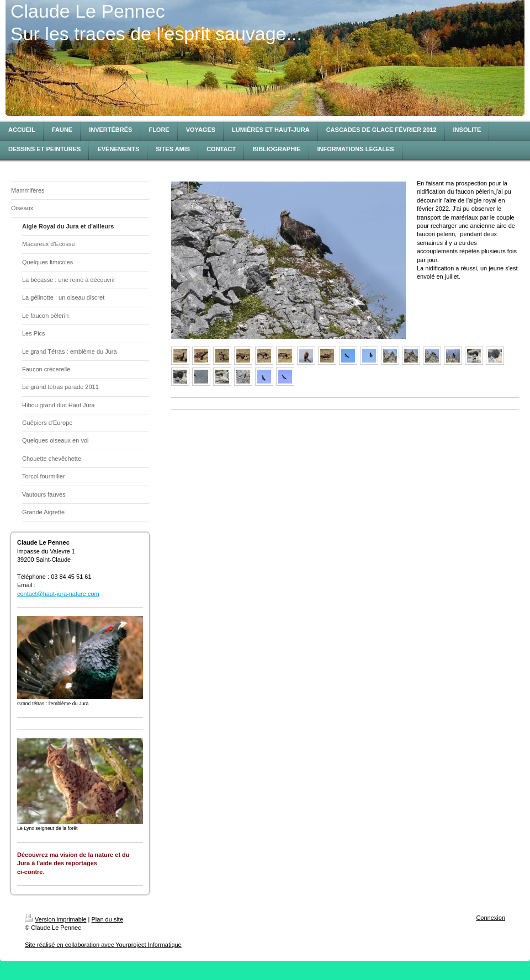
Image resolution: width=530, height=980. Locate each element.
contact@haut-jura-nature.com (58, 594)
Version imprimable (56, 919)
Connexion (491, 918)
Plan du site (107, 919)
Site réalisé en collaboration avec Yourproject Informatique (103, 945)
